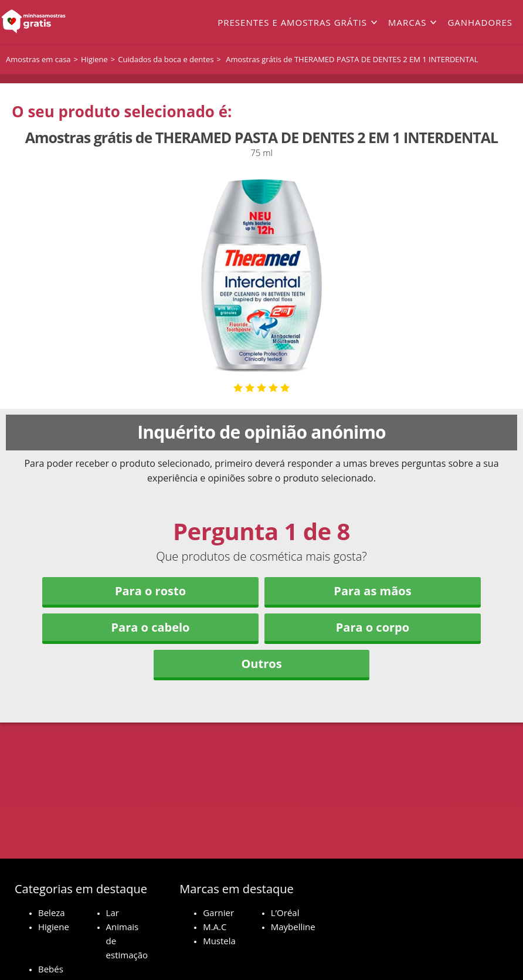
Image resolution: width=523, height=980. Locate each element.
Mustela (219, 941)
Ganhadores (480, 22)
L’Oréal (285, 913)
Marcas (407, 22)
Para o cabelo (151, 627)
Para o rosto (150, 591)
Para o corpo (373, 627)
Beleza (52, 913)
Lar (113, 913)
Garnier (218, 913)
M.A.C (215, 927)
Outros (261, 664)
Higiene (54, 927)
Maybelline (293, 927)
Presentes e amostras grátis (292, 22)
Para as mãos (372, 591)
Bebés (51, 969)
